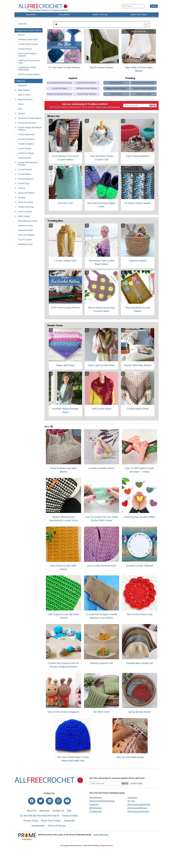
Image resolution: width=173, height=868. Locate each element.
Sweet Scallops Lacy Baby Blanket (63, 470)
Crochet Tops (24, 184)
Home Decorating (25, 202)
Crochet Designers (26, 144)
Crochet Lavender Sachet (101, 468)
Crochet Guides (25, 158)
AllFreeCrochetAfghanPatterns (102, 801)
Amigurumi (23, 85)
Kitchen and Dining (26, 207)
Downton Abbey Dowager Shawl (65, 410)
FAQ (69, 811)
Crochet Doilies (25, 149)
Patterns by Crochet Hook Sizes (29, 62)
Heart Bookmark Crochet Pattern (138, 309)
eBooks (21, 35)
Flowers (22, 188)
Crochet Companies (26, 139)
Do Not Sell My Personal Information (40, 816)
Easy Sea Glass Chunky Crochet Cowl (101, 158)
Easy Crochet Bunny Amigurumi (63, 712)
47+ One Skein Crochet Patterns (64, 67)
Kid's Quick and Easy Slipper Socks (101, 205)
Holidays (22, 198)
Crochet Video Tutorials (86, 94)
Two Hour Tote (65, 203)
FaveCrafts (94, 805)
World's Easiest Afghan (101, 67)
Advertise (44, 811)
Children (22, 113)
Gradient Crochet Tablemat (140, 566)
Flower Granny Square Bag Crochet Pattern (101, 309)
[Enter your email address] (105, 783)
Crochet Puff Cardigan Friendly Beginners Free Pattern (102, 616)
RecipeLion (132, 798)
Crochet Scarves (25, 49)
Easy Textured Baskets (138, 156)
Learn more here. (101, 835)
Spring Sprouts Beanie (140, 712)
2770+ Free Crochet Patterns (65, 308)
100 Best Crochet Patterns (29, 74)
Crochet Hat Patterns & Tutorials (28, 164)
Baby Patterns (24, 90)
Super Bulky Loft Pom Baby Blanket (139, 69)
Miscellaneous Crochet (28, 221)
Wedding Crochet (25, 244)
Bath (20, 109)
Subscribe (22, 24)
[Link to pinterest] (49, 801)
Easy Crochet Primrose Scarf (101, 566)
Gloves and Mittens (26, 193)
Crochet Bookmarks (26, 134)
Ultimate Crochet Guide (28, 40)
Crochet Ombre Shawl (138, 409)
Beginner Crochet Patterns (117, 88)
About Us (32, 811)
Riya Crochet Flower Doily (140, 614)
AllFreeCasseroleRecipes (138, 811)
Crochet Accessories (27, 123)
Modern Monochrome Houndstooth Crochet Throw (63, 519)
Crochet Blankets (117, 83)
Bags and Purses (25, 99)
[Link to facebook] (32, 801)
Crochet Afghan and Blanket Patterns (30, 129)
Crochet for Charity (26, 153)
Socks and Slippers (26, 235)
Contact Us (58, 811)
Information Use (114, 107)
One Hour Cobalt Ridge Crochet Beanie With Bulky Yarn (73, 759)
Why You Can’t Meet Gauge (130, 757)
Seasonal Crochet (26, 230)
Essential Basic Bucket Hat (140, 663)
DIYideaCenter (95, 811)
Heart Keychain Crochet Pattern (140, 517)
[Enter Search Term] (133, 6)
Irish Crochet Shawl (101, 409)
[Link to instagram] (58, 801)
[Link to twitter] (41, 801)
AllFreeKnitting (96, 798)
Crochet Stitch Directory (28, 44)
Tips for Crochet (25, 240)
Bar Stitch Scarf (101, 712)
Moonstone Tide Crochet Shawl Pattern (101, 262)
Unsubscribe (38, 826)
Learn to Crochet (25, 212)
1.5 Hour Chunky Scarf (65, 261)
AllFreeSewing (96, 808)
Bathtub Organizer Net (101, 663)
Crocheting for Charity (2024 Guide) (27, 69)
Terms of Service (57, 826)
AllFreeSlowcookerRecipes (139, 805)
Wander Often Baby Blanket (138, 365)
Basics (21, 104)
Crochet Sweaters (26, 179)
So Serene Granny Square (138, 203)
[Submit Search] (154, 6)
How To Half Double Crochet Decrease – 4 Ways (140, 470)
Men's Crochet (24, 216)
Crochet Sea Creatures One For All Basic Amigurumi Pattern (63, 665)
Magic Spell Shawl (65, 365)
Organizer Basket (138, 261)
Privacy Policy (101, 107)
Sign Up (153, 105)
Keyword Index (70, 816)
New (49, 427)
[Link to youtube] (67, 801)
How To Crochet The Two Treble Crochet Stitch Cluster (101, 519)
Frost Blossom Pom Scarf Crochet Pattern (65, 158)
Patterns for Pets (25, 226)
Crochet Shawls (25, 174)
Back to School (24, 95)
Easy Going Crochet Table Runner (63, 567)
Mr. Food (131, 801)
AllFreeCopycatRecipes (137, 808)
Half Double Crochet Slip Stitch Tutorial (63, 616)
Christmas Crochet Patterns (30, 118)
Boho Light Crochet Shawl (102, 365)
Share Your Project (51, 821)
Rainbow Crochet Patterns (144, 88)
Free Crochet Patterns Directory (27, 55)
